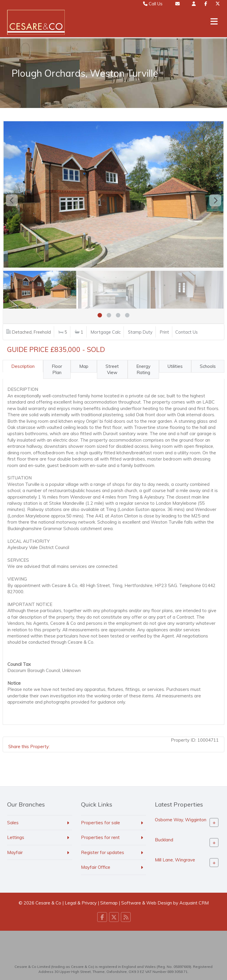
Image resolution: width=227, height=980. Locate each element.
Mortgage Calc (106, 332)
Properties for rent (100, 837)
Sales (13, 823)
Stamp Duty (140, 332)
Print (164, 332)
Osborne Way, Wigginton (181, 820)
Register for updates (103, 852)
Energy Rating (143, 369)
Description (23, 366)
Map (84, 366)
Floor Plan (57, 369)
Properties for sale (100, 823)
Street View (112, 369)
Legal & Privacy (81, 903)
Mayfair (15, 852)
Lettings (16, 837)
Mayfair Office (96, 867)
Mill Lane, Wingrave (175, 860)
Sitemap (109, 903)
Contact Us (187, 332)
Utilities (175, 366)
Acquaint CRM (194, 903)
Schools (208, 366)
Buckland (164, 840)
